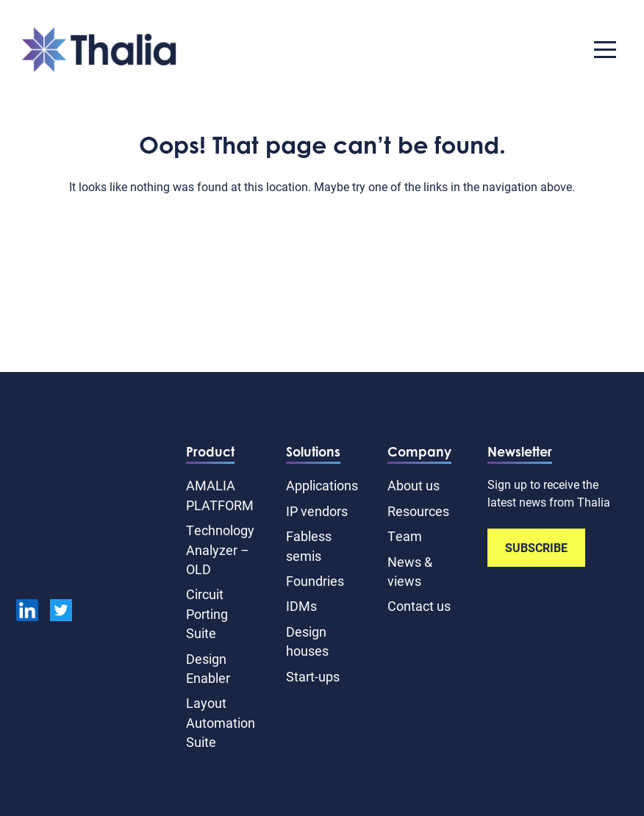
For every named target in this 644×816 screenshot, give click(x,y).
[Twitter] (61, 612)
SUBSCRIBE (536, 547)
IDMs (301, 606)
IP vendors (317, 511)
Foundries (315, 581)
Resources (418, 511)
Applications (322, 485)
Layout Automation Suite (221, 722)
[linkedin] (27, 612)
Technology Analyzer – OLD (220, 550)
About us (414, 485)
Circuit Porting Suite (207, 613)
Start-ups (313, 676)
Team (405, 536)
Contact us (419, 606)
